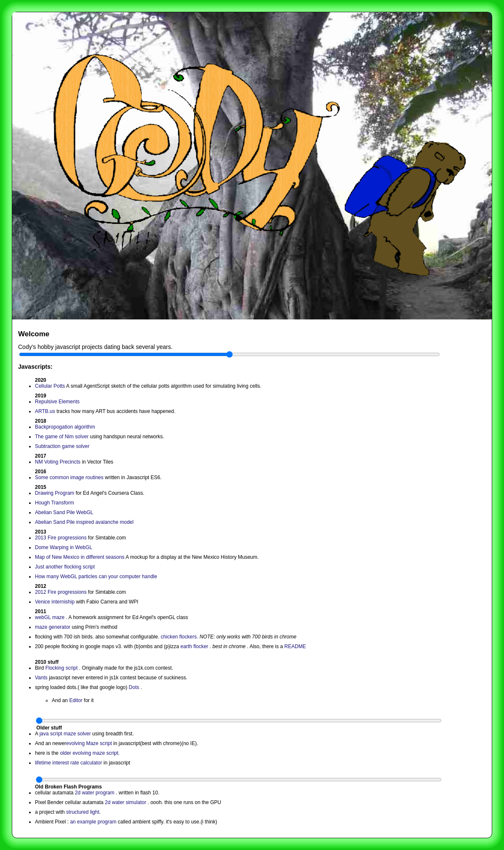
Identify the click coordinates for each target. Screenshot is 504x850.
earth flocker (195, 646)
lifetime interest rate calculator (68, 763)
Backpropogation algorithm (65, 427)
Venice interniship (55, 602)
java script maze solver (65, 734)
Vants (42, 678)
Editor (76, 700)
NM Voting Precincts (58, 462)
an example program (94, 822)
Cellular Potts (50, 386)
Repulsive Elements (57, 402)
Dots (135, 687)
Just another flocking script (65, 567)
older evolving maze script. (90, 753)
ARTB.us (45, 411)
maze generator (53, 627)
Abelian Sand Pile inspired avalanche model (84, 522)
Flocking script (62, 668)
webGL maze (51, 617)
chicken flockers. (180, 637)
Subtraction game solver (62, 446)
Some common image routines (69, 477)
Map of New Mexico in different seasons (80, 557)
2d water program (95, 793)
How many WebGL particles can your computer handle (96, 576)
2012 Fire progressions (61, 592)
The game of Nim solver (62, 437)
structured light (83, 812)
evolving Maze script (89, 743)
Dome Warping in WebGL (64, 547)
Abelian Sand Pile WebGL (64, 512)
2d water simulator (126, 802)
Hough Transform (55, 503)
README (295, 646)
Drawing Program (55, 493)
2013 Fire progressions (61, 538)
